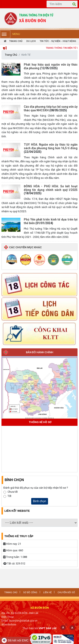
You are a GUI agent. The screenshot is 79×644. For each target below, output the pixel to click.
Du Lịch (31, 41)
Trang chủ (11, 592)
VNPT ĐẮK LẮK (48, 628)
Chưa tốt (13, 492)
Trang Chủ (13, 41)
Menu (10, 34)
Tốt (9, 496)
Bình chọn (40, 501)
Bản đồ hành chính (39, 352)
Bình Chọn (14, 480)
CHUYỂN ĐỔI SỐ (66, 592)
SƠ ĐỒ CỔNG (30, 592)
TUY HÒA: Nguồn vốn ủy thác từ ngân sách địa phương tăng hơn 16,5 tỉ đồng (51, 146)
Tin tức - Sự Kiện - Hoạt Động (58, 41)
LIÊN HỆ (47, 592)
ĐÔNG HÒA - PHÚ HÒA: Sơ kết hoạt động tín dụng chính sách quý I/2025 (51, 188)
